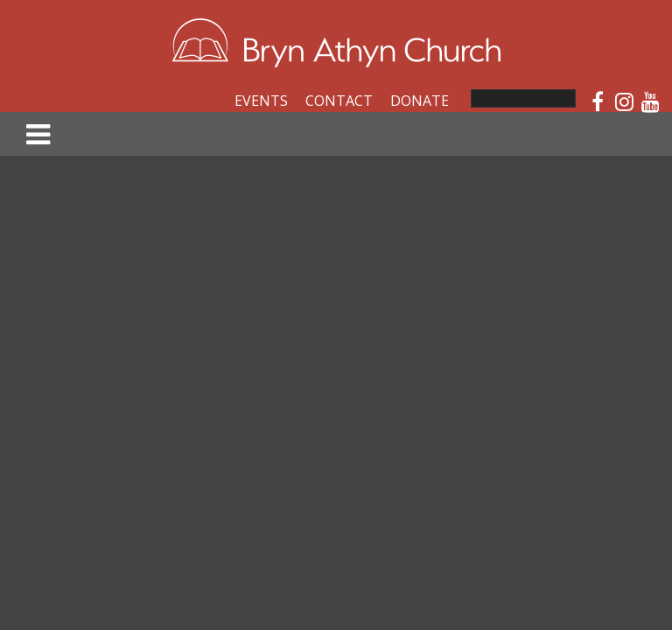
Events (261, 101)
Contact (339, 101)
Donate (420, 101)
